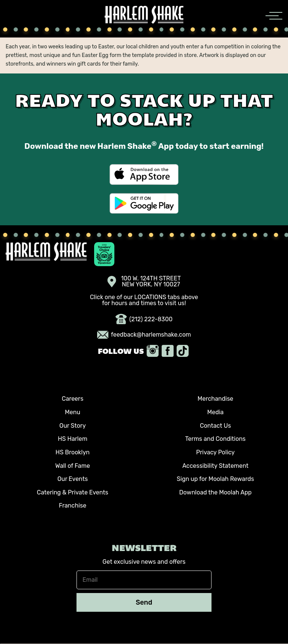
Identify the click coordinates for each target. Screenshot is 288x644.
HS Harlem (73, 439)
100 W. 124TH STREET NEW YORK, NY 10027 (144, 282)
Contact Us (215, 426)
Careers (73, 399)
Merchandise (215, 399)
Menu (73, 412)
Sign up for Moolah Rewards (215, 479)
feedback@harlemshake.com (144, 335)
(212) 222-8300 (144, 319)
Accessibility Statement (215, 466)
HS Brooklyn (73, 452)
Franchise (73, 505)
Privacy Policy (215, 452)
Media (215, 412)
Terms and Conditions (215, 439)
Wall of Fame (73, 466)
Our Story (72, 426)
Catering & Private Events (72, 492)
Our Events (73, 479)
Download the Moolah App (215, 492)
